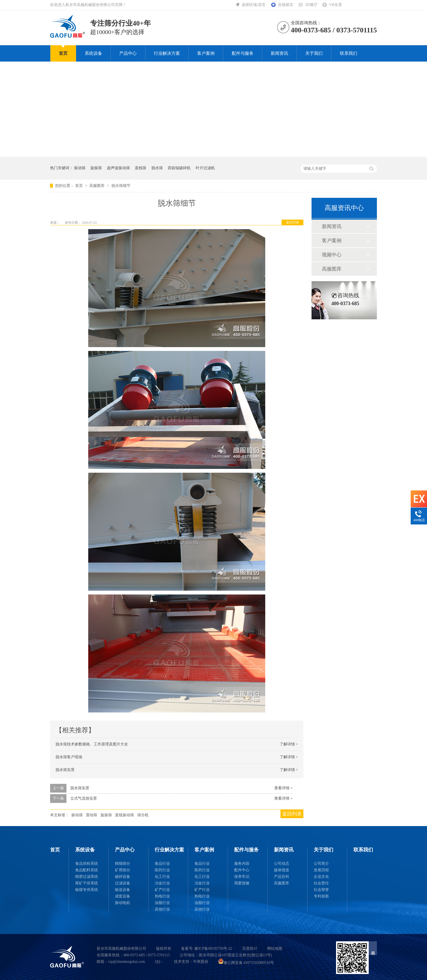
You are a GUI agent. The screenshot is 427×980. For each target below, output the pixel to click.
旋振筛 (96, 168)
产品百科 (282, 877)
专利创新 (321, 896)
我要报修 (242, 883)
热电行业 (162, 896)
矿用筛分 (123, 870)
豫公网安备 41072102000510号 (246, 963)
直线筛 (141, 168)
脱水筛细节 (121, 186)
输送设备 (123, 890)
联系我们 (349, 53)
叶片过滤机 (205, 168)
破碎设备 (123, 877)
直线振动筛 (124, 815)
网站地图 (275, 949)
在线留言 (286, 5)
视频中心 (332, 255)
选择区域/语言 (254, 5)
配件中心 (242, 870)
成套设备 (123, 896)
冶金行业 (162, 883)
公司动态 (282, 864)
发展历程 (321, 870)
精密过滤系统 (87, 877)
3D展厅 (311, 5)
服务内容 (242, 864)
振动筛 (80, 168)
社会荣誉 (321, 890)
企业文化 (321, 877)
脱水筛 (157, 168)
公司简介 (321, 864)
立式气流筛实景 (84, 798)
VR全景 (336, 5)
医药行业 (162, 870)
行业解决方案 (167, 53)
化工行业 (162, 877)
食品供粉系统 (87, 864)
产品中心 (128, 53)
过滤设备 (123, 883)
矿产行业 (162, 890)
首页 (63, 53)
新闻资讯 (279, 53)
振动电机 (123, 903)
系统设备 (93, 53)
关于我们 (314, 53)
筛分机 (143, 815)
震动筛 (91, 815)
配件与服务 (243, 53)
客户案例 (206, 53)
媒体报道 (282, 870)
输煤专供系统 (87, 890)
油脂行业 (162, 903)
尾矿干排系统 (87, 883)
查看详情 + (283, 788)
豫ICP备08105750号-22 (213, 949)
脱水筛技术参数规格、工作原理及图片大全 (92, 744)
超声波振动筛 (118, 168)
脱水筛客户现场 (69, 757)
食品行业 (162, 864)
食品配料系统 (87, 870)
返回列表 (292, 222)
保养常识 (242, 877)
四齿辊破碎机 (179, 168)
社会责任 (321, 883)
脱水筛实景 (65, 770)
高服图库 (97, 186)
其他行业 (162, 909)
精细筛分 (123, 864)
